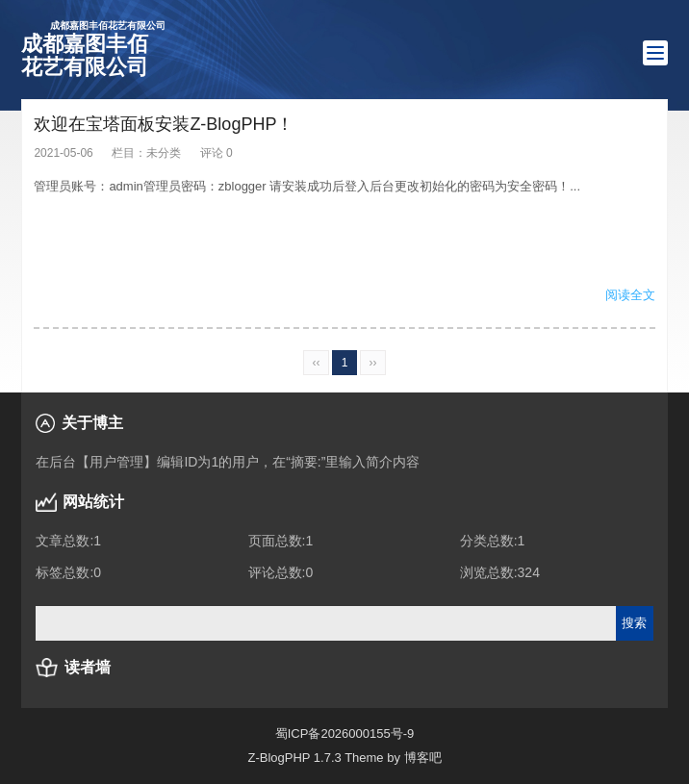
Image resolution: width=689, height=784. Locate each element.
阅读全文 (630, 295)
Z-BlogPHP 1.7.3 (294, 758)
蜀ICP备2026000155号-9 (345, 733)
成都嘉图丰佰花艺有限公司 (93, 49)
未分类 (164, 153)
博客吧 (423, 758)
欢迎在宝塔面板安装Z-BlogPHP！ (164, 124)
